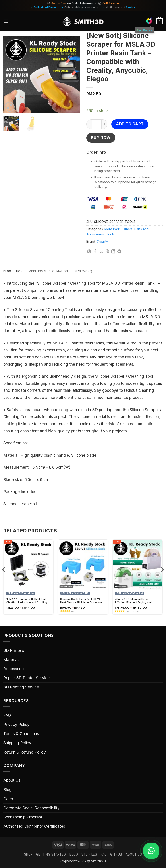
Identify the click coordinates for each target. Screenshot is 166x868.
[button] (6, 21)
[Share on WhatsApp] (89, 252)
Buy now (101, 138)
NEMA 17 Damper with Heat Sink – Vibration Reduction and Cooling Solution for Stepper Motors (27, 601)
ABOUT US (134, 855)
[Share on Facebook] (95, 252)
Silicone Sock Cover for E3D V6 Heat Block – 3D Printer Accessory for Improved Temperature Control (82, 601)
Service (131, 7)
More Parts (113, 229)
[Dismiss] (156, 5)
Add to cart (130, 124)
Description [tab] (14, 271)
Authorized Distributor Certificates (34, 827)
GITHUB (116, 855)
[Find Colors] (149, 21)
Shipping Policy (17, 743)
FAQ (7, 716)
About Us (12, 781)
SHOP (28, 855)
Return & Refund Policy (25, 753)
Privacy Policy (16, 725)
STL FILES (89, 855)
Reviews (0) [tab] (89, 271)
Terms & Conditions (21, 734)
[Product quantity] (97, 124)
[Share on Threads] (107, 252)
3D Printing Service (21, 687)
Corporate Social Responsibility (31, 808)
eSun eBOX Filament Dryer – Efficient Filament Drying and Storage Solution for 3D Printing (135, 601)
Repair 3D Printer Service (26, 678)
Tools (110, 234)
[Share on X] (101, 252)
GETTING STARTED (51, 855)
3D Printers (14, 651)
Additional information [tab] (52, 271)
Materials (12, 660)
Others (128, 229)
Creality (102, 241)
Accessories (15, 669)
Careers (10, 799)
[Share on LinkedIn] (113, 252)
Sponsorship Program (23, 817)
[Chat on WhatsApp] (150, 851)
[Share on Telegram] (119, 252)
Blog (7, 790)
